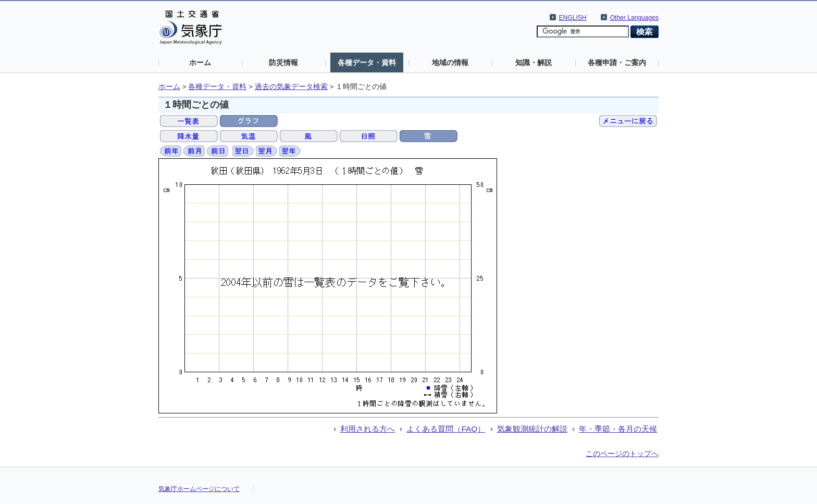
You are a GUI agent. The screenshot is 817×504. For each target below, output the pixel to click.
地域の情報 (450, 62)
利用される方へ (368, 429)
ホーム (200, 62)
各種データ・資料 (367, 62)
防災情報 (283, 62)
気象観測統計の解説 (532, 429)
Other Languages (634, 18)
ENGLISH (573, 18)
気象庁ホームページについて (199, 489)
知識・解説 (534, 62)
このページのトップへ (622, 453)
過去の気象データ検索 (291, 87)
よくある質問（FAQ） (446, 429)
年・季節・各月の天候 (618, 429)
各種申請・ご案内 (617, 62)
